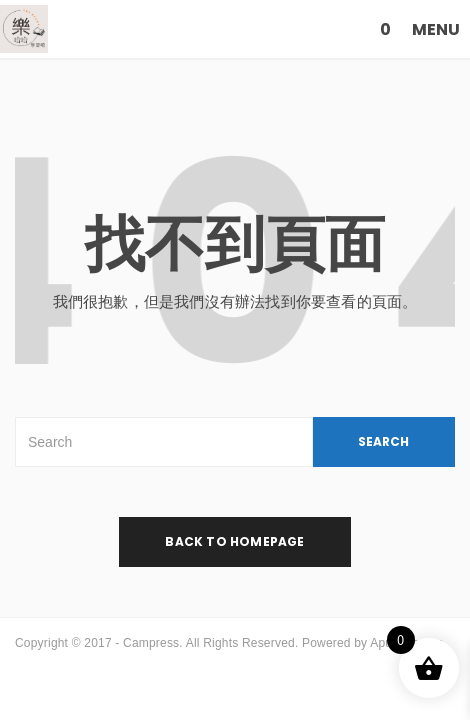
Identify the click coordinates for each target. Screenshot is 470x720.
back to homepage (234, 541)
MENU (436, 29)
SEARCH (383, 441)
